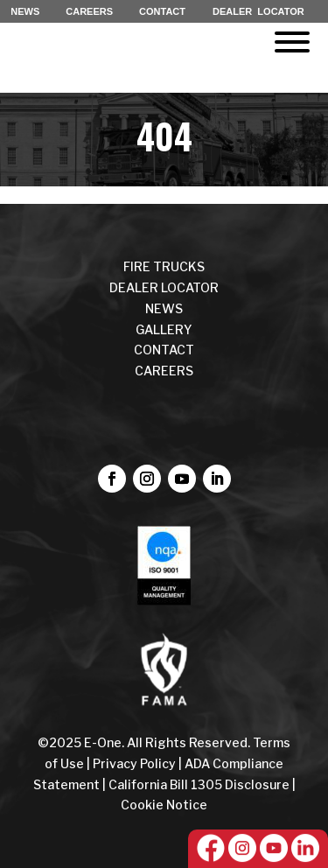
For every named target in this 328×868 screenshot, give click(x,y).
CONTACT (162, 11)
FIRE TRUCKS (164, 266)
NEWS (25, 11)
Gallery (164, 329)
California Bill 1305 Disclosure (199, 784)
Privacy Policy (134, 763)
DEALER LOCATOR (258, 11)
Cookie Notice (164, 805)
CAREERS (89, 11)
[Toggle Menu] (292, 42)
